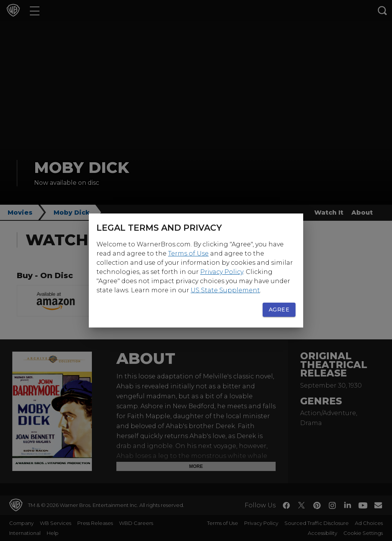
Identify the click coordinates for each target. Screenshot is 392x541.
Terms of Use (188, 253)
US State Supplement (225, 290)
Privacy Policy (222, 272)
